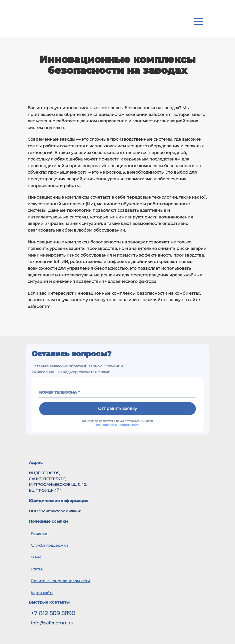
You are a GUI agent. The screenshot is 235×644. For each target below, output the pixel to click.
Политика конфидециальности (118, 425)
